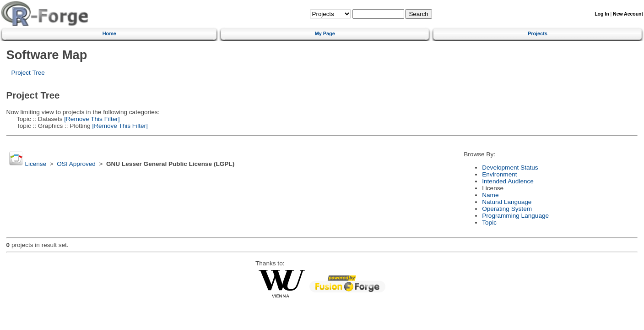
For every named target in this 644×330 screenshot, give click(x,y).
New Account (628, 14)
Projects (538, 33)
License (35, 164)
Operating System (507, 209)
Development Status (510, 168)
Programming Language (515, 216)
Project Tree (28, 73)
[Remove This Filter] (91, 119)
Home (109, 33)
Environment (499, 174)
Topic (489, 223)
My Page (325, 33)
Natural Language (507, 202)
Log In (602, 14)
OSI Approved (76, 164)
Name (490, 195)
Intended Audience (508, 181)
